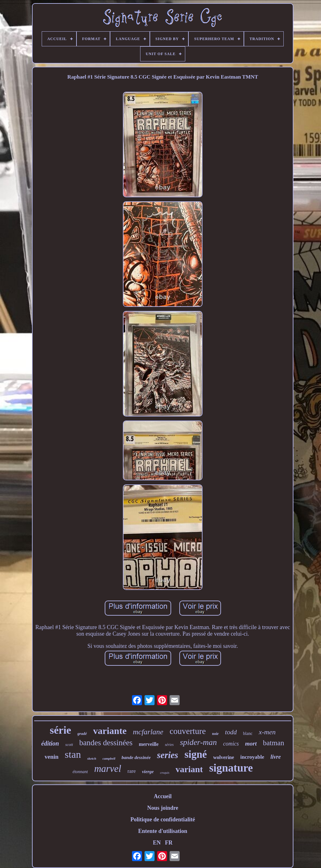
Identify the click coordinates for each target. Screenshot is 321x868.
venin (51, 757)
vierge (148, 772)
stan (73, 754)
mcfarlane (148, 732)
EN (157, 843)
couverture (188, 731)
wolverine (224, 757)
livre (276, 757)
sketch (92, 758)
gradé (82, 734)
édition (50, 743)
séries (169, 745)
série (61, 730)
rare (132, 771)
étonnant (80, 772)
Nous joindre (163, 808)
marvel (108, 769)
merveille (149, 744)
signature (231, 768)
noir (215, 734)
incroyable (252, 757)
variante (110, 731)
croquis (165, 773)
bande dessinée (136, 757)
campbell (109, 758)
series (168, 755)
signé (196, 754)
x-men (267, 732)
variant (189, 769)
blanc (248, 734)
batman (274, 743)
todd (231, 732)
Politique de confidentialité (163, 819)
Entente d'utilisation (163, 831)
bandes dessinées (106, 743)
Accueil (163, 796)
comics (231, 744)
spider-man (198, 742)
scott (69, 744)
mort (251, 744)
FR (169, 843)
